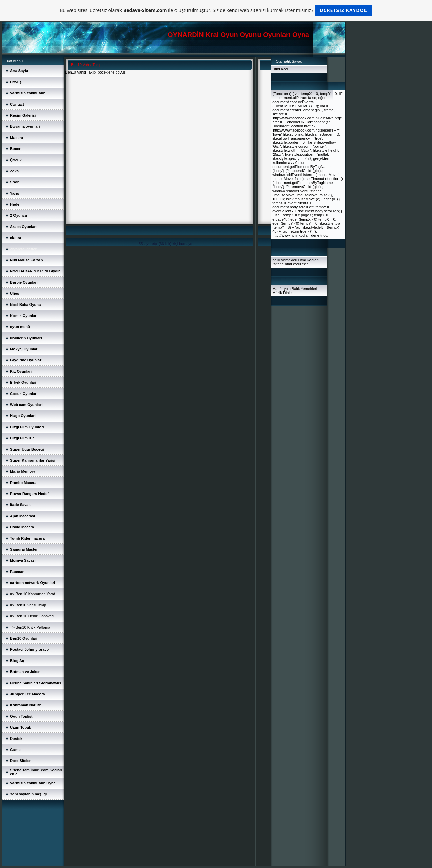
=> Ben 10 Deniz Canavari (32, 616)
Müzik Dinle (282, 293)
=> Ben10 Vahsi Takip (28, 605)
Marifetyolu (281, 289)
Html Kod (280, 69)
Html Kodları (309, 260)
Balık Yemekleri (304, 289)
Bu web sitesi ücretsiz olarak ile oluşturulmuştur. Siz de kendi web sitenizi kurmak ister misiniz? (216, 10)
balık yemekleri (285, 260)
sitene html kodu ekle (291, 264)
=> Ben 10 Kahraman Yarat (33, 594)
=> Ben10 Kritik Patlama (30, 627)
